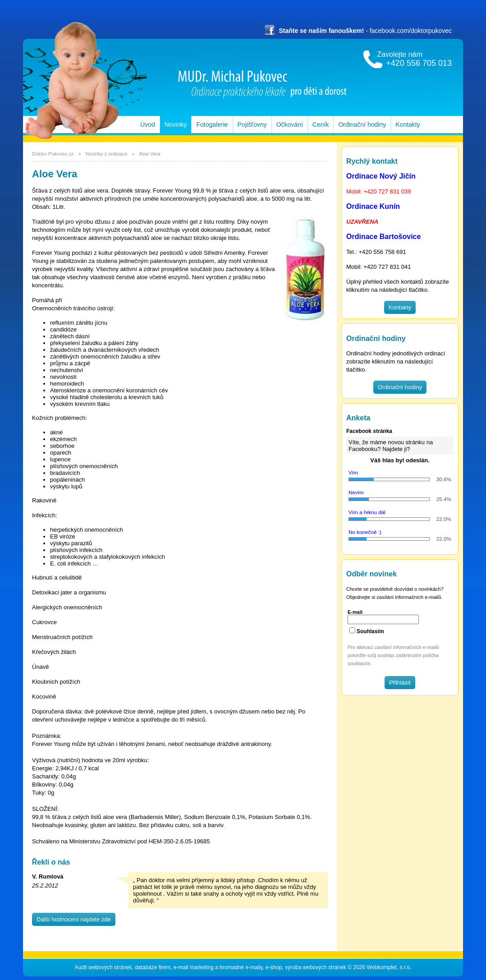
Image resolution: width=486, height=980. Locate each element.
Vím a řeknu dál (367, 512)
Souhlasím (370, 631)
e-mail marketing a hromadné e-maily (218, 967)
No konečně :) (365, 532)
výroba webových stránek (315, 967)
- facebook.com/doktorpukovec (358, 31)
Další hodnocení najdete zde (74, 919)
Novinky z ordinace (106, 154)
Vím (353, 472)
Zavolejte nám (414, 59)
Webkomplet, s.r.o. (389, 967)
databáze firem (153, 967)
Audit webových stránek (103, 967)
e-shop (274, 967)
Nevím (356, 492)
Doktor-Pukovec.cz (53, 154)
